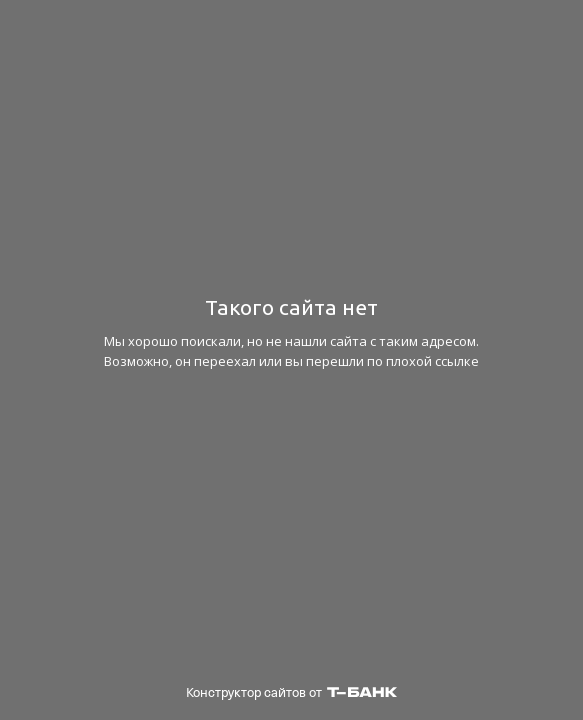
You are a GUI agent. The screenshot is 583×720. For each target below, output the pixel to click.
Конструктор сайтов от (291, 692)
